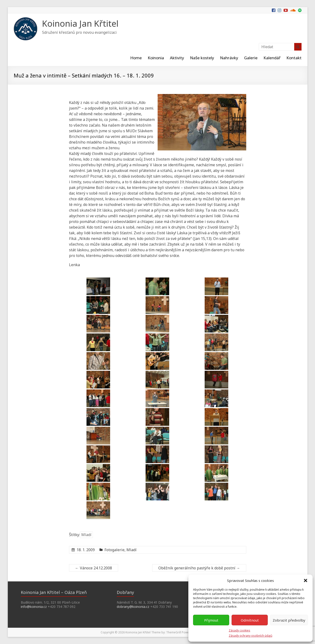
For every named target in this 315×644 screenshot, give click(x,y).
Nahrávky (229, 58)
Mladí (86, 535)
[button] (306, 580)
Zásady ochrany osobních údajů (250, 636)
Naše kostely (202, 58)
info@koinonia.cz (34, 607)
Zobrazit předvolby (289, 620)
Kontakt (294, 58)
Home (136, 58)
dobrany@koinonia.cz (133, 607)
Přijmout (211, 620)
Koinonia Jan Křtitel (80, 23)
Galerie (251, 58)
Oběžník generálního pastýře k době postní (199, 568)
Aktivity (177, 58)
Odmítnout (250, 620)
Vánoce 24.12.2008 (94, 568)
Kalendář (272, 58)
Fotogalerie (114, 550)
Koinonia (156, 58)
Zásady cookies (239, 630)
